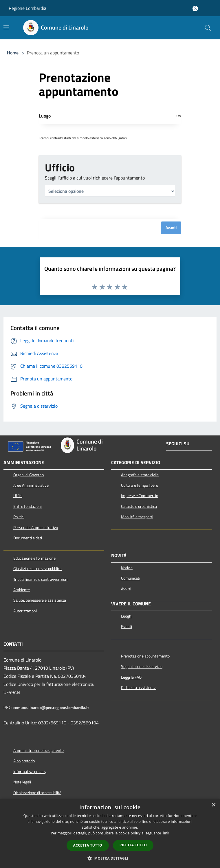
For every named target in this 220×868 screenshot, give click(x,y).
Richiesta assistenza (139, 688)
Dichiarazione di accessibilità (37, 793)
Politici (19, 517)
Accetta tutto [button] (88, 845)
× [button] (213, 805)
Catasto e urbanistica (139, 506)
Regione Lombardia (27, 8)
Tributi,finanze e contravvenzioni (41, 579)
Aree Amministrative (31, 485)
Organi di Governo (29, 475)
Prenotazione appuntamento (145, 656)
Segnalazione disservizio (142, 666)
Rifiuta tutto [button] (133, 845)
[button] (110, 858)
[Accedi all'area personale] (195, 9)
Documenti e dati (28, 538)
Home (13, 53)
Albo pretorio (24, 761)
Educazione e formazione (34, 558)
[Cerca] (208, 28)
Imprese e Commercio (140, 496)
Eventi (126, 627)
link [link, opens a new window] (166, 833)
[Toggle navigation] (6, 27)
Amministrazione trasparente (38, 750)
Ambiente (22, 590)
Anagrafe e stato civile (140, 475)
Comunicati (131, 578)
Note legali (22, 782)
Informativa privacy (30, 772)
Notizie (127, 568)
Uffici (18, 496)
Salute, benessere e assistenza (40, 600)
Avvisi (126, 589)
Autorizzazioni (25, 611)
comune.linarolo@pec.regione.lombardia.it (51, 708)
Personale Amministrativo (36, 528)
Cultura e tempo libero (140, 485)
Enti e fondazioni (27, 506)
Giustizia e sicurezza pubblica (37, 569)
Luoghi (127, 616)
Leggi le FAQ (131, 677)
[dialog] (110, 833)
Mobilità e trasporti (137, 517)
